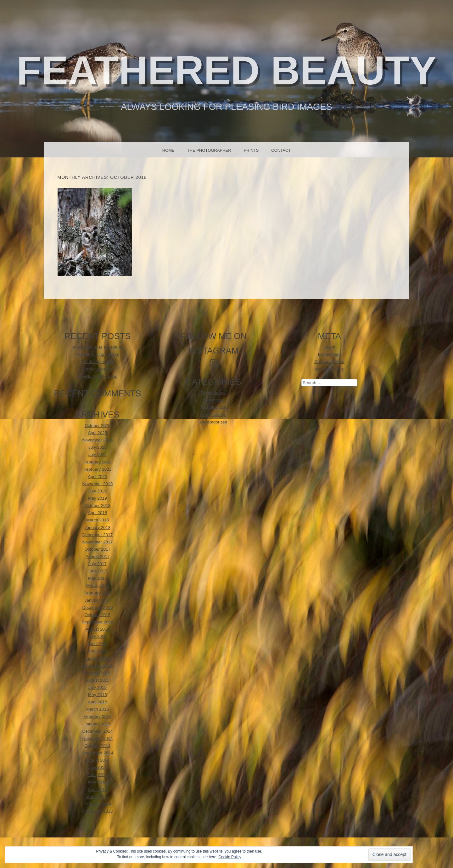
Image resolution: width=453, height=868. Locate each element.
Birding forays (213, 393)
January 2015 (98, 724)
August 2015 (98, 680)
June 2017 (98, 571)
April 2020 (97, 477)
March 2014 (98, 797)
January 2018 (98, 528)
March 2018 (98, 520)
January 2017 (98, 600)
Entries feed (330, 354)
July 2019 (98, 491)
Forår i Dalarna (98, 369)
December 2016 (98, 607)
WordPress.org (329, 369)
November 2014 (98, 738)
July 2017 (98, 564)
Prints (251, 150)
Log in (330, 347)
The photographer (209, 150)
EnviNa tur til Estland (98, 376)
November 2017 (98, 542)
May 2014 (98, 782)
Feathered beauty (227, 70)
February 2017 (98, 593)
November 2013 (98, 811)
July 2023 (98, 447)
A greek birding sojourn (97, 354)
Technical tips (214, 407)
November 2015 (98, 666)
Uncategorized (214, 422)
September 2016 (98, 622)
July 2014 (98, 767)
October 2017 (98, 549)
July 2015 (98, 687)
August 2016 (98, 629)
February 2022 (98, 462)
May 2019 (98, 498)
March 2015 (98, 709)
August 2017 (98, 556)
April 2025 (97, 433)
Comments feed (329, 362)
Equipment (213, 400)
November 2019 (98, 484)
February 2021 (98, 469)
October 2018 (98, 505)
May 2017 (98, 578)
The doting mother (98, 362)
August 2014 (98, 760)
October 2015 (98, 673)
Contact (281, 150)
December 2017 (98, 535)
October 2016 (98, 615)
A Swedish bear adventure (98, 347)
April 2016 (97, 651)
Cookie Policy (230, 857)
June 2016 (98, 644)
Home (168, 150)
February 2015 (98, 716)
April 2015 (97, 702)
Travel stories (213, 414)
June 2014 (98, 775)
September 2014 (98, 753)
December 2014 (98, 731)
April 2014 (97, 789)
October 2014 (98, 746)
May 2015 (98, 695)
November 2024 (98, 440)
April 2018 (97, 513)
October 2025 (98, 425)
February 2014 (98, 804)
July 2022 (98, 454)
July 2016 (98, 636)
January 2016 (98, 658)
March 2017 (98, 585)
